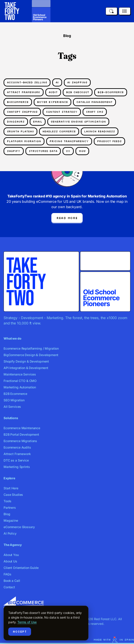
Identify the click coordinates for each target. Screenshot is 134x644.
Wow (82, 151)
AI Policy (10, 533)
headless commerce (59, 131)
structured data (43, 151)
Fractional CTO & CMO (20, 381)
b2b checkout (78, 92)
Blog (7, 514)
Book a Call (12, 581)
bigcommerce (18, 102)
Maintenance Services (20, 374)
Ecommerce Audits (17, 447)
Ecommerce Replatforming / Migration (31, 348)
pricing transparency (69, 141)
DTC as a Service (16, 460)
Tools (7, 501)
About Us (10, 561)
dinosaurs (16, 122)
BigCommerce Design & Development (31, 355)
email (38, 122)
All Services (12, 407)
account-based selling (27, 82)
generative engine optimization (78, 122)
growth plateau (20, 131)
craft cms (95, 112)
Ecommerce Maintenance (22, 428)
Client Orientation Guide (21, 568)
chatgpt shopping (22, 112)
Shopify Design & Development (26, 361)
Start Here (11, 488)
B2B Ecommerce (15, 394)
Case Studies (13, 495)
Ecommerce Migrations (20, 441)
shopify (14, 151)
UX (68, 151)
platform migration (24, 141)
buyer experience (52, 102)
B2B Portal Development (21, 434)
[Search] (111, 11)
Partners (10, 508)
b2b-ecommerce (111, 92)
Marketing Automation (20, 387)
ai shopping (77, 82)
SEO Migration (14, 400)
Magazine (11, 520)
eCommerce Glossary (19, 527)
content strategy (62, 112)
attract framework (24, 92)
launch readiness (100, 131)
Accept (20, 632)
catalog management (94, 102)
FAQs (7, 574)
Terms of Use (27, 622)
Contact (9, 587)
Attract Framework (17, 454)
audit (53, 92)
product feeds (109, 141)
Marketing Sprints (17, 467)
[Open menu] (125, 11)
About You (11, 555)
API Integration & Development (26, 368)
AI (57, 82)
